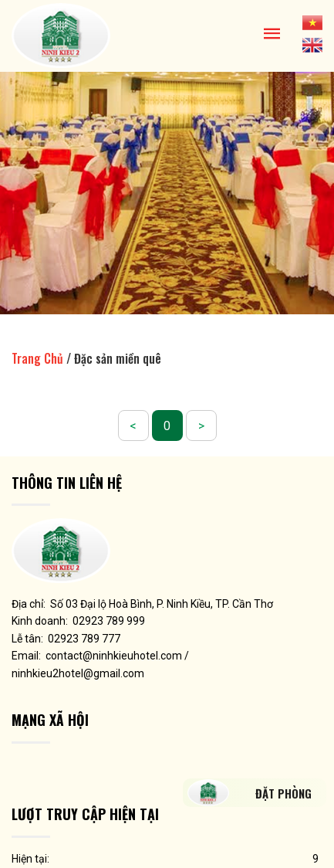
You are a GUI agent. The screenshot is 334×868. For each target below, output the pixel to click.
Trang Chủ (37, 358)
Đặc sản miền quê (118, 358)
